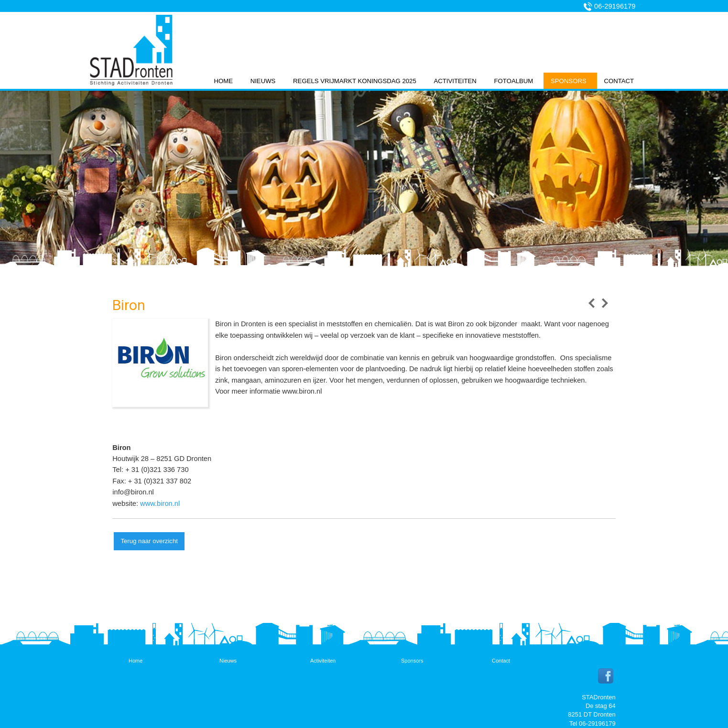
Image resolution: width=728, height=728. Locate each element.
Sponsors (569, 81)
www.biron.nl (160, 503)
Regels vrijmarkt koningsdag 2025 (355, 81)
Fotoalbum (514, 81)
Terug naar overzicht (149, 541)
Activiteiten (455, 81)
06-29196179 (615, 6)
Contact (619, 81)
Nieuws (263, 81)
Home (223, 81)
